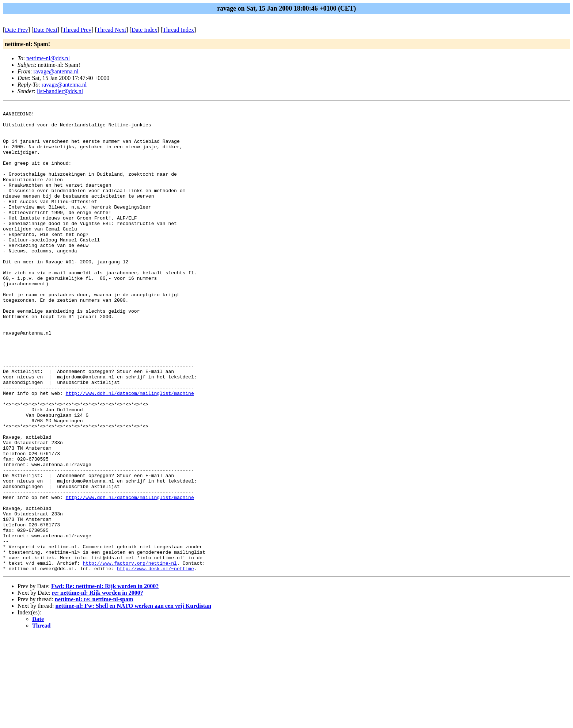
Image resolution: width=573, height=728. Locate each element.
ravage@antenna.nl (56, 71)
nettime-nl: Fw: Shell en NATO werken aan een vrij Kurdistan (134, 699)
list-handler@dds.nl (60, 91)
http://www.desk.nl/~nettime (155, 662)
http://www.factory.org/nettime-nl (130, 655)
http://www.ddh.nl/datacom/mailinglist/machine (130, 451)
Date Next (45, 30)
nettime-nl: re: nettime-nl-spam (94, 692)
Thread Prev (77, 30)
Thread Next (111, 30)
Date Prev (16, 30)
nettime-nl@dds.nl (48, 58)
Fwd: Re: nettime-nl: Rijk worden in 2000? (105, 679)
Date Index (145, 30)
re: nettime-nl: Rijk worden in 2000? (98, 686)
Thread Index (178, 30)
